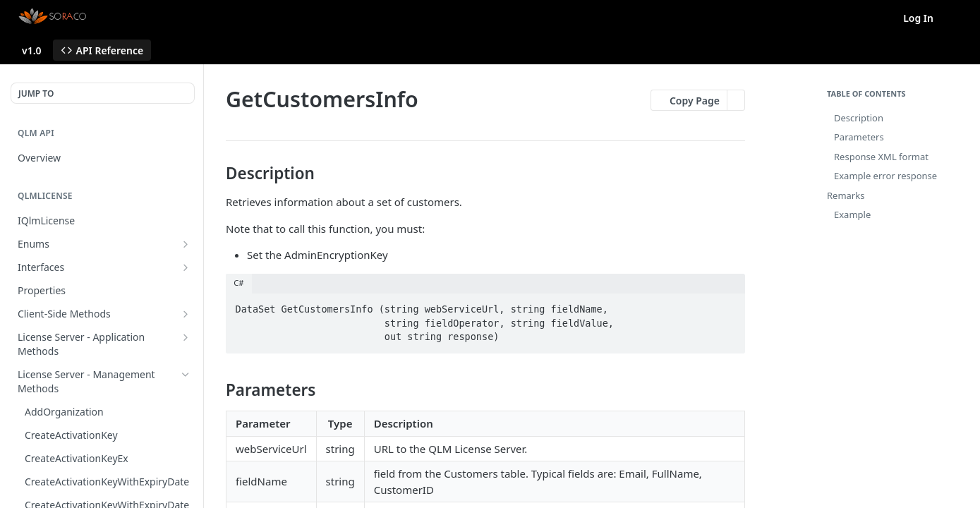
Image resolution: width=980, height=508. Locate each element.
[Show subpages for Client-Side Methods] (186, 314)
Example (852, 214)
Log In (918, 18)
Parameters (859, 137)
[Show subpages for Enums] (186, 244)
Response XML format (881, 157)
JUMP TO (36, 93)
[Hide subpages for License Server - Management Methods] (186, 375)
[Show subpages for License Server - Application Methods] (186, 337)
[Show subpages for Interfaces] (186, 267)
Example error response (885, 176)
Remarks (846, 195)
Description (859, 118)
